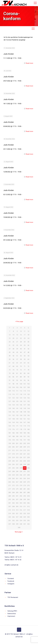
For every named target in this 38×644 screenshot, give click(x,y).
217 (10, 454)
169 (10, 426)
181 (10, 433)
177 (17, 429)
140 (13, 408)
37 (10, 349)
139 (10, 408)
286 (21, 493)
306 (28, 503)
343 (19, 528)
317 (25, 510)
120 (28, 394)
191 (25, 436)
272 (13, 486)
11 (25, 331)
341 (25, 524)
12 (28, 331)
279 (17, 489)
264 (28, 478)
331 (10, 521)
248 (13, 471)
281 (25, 489)
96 (28, 380)
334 (21, 521)
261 (17, 478)
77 (25, 370)
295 (10, 500)
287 (25, 493)
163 (10, 422)
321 (17, 514)
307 (10, 507)
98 (13, 384)
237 (17, 464)
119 (25, 394)
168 (28, 422)
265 (10, 482)
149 (25, 412)
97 (10, 384)
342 (28, 524)
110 (13, 391)
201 (17, 443)
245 (25, 468)
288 (28, 493)
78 (28, 370)
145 (10, 412)
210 (28, 447)
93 (17, 380)
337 (10, 524)
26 (13, 342)
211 (10, 450)
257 (25, 475)
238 (21, 464)
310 (21, 507)
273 (17, 486)
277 (10, 489)
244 (21, 468)
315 (17, 510)
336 (28, 521)
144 (28, 408)
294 (28, 496)
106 (21, 387)
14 (13, 335)
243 (17, 468)
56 (13, 359)
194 (13, 440)
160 (21, 419)
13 (10, 335)
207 (17, 447)
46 (21, 352)
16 (21, 335)
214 (21, 450)
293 (25, 496)
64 (21, 363)
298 (21, 500)
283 (10, 493)
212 (13, 450)
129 (17, 401)
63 (17, 363)
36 (28, 345)
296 (13, 500)
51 (17, 356)
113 (25, 391)
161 (25, 419)
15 (17, 335)
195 (17, 440)
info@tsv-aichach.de (11, 565)
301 (10, 503)
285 (17, 493)
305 (25, 503)
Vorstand (11, 579)
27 (17, 342)
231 (17, 461)
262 (21, 478)
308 (13, 507)
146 (13, 412)
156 (28, 415)
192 (28, 436)
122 (13, 398)
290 (13, 496)
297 (17, 500)
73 (10, 370)
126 (28, 398)
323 (25, 514)
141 (17, 408)
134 (13, 405)
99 (17, 384)
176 (13, 429)
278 (13, 489)
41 (25, 349)
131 (25, 401)
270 (28, 482)
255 (17, 475)
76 (21, 370)
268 (21, 482)
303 (17, 503)
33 (17, 345)
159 (17, 419)
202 (21, 443)
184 (21, 433)
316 (21, 510)
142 (21, 408)
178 (21, 429)
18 (28, 335)
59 (25, 359)
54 (28, 356)
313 (10, 510)
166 (21, 422)
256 (21, 475)
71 (25, 366)
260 (13, 478)
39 (17, 349)
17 (25, 335)
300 (28, 500)
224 (13, 457)
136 (21, 405)
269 (25, 482)
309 (17, 507)
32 (13, 345)
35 (25, 345)
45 (17, 352)
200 (13, 443)
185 (25, 433)
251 (25, 471)
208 (21, 447)
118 (21, 394)
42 (28, 349)
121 (10, 398)
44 (13, 352)
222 (28, 454)
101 (25, 384)
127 (10, 401)
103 (10, 387)
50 (13, 356)
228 (28, 457)
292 (21, 496)
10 (21, 331)
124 (21, 398)
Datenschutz (12, 614)
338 (13, 524)
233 (25, 461)
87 (17, 377)
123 (17, 398)
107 (25, 387)
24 (28, 338)
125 (25, 398)
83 (25, 373)
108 (28, 387)
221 (25, 454)
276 (28, 486)
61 (10, 363)
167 (25, 422)
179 (25, 429)
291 (17, 496)
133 (10, 405)
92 (13, 380)
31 (10, 345)
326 (13, 517)
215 (25, 450)
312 (28, 507)
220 (21, 454)
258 (28, 475)
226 (21, 457)
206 (13, 447)
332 (13, 521)
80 (13, 373)
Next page (19, 532)
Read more (29, 63)
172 (21, 426)
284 (13, 493)
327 (17, 517)
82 (21, 373)
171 (17, 426)
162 (28, 419)
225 (17, 457)
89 (25, 377)
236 (13, 464)
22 (21, 338)
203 (25, 443)
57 (17, 359)
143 (25, 408)
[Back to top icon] (19, 630)
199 (10, 443)
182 (13, 433)
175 (10, 429)
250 (21, 471)
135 (17, 405)
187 (10, 436)
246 (28, 468)
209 (25, 447)
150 (28, 412)
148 (21, 412)
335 (25, 521)
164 (13, 422)
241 (10, 468)
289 (10, 496)
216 (28, 450)
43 (10, 352)
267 (17, 482)
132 (28, 401)
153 (17, 415)
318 (28, 510)
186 (28, 433)
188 (13, 436)
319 (10, 514)
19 (10, 338)
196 (21, 440)
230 (13, 461)
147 (17, 412)
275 (25, 486)
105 (17, 387)
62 (13, 363)
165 (17, 422)
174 (28, 426)
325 (10, 517)
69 (17, 366)
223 (10, 457)
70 (21, 366)
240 (28, 464)
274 (21, 486)
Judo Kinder (9, 54)
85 (10, 377)
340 (21, 524)
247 (10, 471)
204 (28, 443)
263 (25, 478)
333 (17, 521)
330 (28, 517)
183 (17, 433)
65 (25, 363)
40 (21, 349)
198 (28, 440)
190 (21, 436)
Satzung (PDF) (12, 611)
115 (10, 394)
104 (13, 387)
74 (13, 370)
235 (10, 464)
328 (21, 517)
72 (28, 366)
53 (25, 356)
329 (25, 517)
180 (28, 429)
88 (21, 377)
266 (13, 482)
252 (28, 471)
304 (21, 503)
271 (10, 486)
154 (21, 415)
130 (21, 401)
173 (25, 426)
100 (21, 384)
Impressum (11, 616)
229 (10, 461)
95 (25, 380)
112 (21, 391)
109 (10, 391)
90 (28, 377)
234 (28, 461)
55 (10, 359)
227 (25, 457)
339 (17, 524)
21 (17, 338)
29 (25, 342)
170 (13, 426)
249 (17, 471)
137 (25, 405)
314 (13, 510)
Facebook (11, 581)
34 (21, 345)
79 (10, 373)
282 (28, 489)
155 (25, 415)
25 (10, 342)
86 (13, 377)
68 (13, 366)
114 (28, 391)
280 (21, 489)
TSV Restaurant (13, 597)
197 (25, 440)
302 (13, 503)
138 (28, 405)
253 (10, 475)
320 (13, 514)
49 (10, 356)
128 (13, 401)
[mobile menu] (35, 3)
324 (28, 514)
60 (28, 359)
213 (17, 450)
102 (28, 384)
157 (10, 419)
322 (21, 514)
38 (13, 349)
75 (17, 370)
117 (17, 394)
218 (13, 454)
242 (13, 468)
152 (13, 415)
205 (10, 447)
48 (28, 352)
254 (13, 475)
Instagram (11, 584)
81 (17, 373)
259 (10, 478)
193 (10, 440)
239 (25, 464)
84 (28, 373)
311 (25, 507)
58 (21, 359)
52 (21, 356)
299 (25, 500)
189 (17, 436)
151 (10, 415)
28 (21, 342)
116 (13, 394)
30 (28, 342)
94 (21, 380)
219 (17, 454)
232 (21, 461)
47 (25, 352)
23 (25, 338)
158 (13, 419)
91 (10, 380)
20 (13, 338)
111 (17, 391)
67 (10, 366)
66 (28, 363)
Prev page (19, 321)
